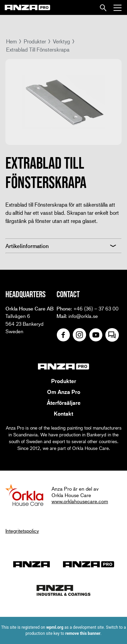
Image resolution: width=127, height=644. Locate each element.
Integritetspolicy (22, 531)
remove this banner (83, 633)
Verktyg (61, 41)
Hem (12, 41)
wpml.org (55, 627)
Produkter (35, 41)
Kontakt (63, 414)
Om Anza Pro (64, 392)
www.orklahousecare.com (80, 501)
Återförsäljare (64, 403)
